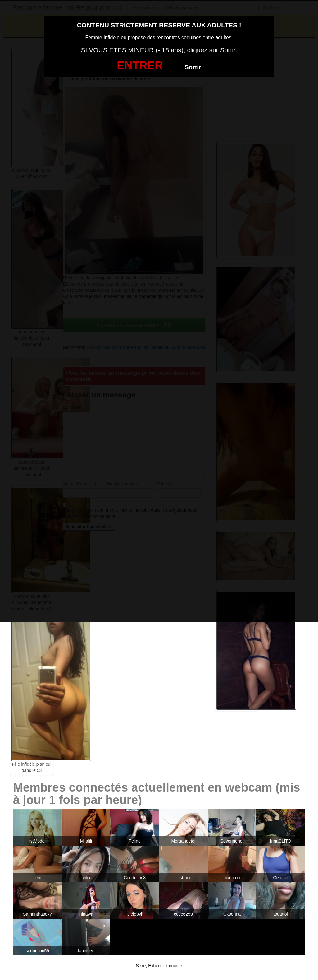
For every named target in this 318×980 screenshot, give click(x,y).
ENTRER (140, 65)
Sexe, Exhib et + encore (159, 966)
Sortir (193, 67)
